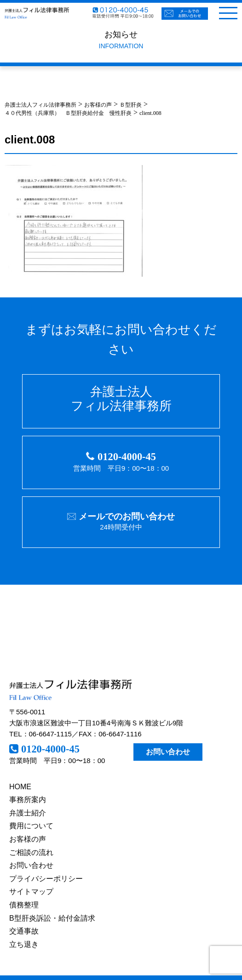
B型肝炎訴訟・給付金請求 (52, 918)
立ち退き (24, 944)
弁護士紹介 (28, 813)
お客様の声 (28, 839)
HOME (20, 787)
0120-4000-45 (127, 457)
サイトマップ (31, 892)
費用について (31, 826)
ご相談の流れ (31, 852)
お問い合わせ (168, 752)
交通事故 (24, 931)
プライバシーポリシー (46, 879)
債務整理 (24, 905)
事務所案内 (28, 800)
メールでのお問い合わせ (127, 516)
